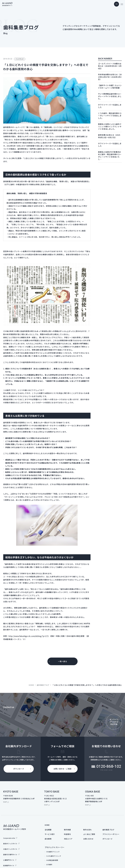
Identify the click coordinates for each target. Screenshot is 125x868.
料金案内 (67, 834)
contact (116, 4)
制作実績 (67, 830)
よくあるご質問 (89, 834)
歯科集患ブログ (43, 685)
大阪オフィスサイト (10, 849)
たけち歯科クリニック (54, 856)
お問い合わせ (88, 839)
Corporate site (9, 838)
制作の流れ (87, 830)
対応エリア (68, 839)
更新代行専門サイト (10, 855)
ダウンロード (108, 839)
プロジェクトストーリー (55, 847)
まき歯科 (49, 865)
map (5, 802)
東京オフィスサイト (10, 844)
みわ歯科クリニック (53, 852)
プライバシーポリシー (111, 834)
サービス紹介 (50, 834)
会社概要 (48, 830)
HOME (31, 685)
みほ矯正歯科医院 (52, 860)
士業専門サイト (9, 860)
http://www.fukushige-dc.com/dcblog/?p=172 (29, 636)
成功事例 (48, 839)
